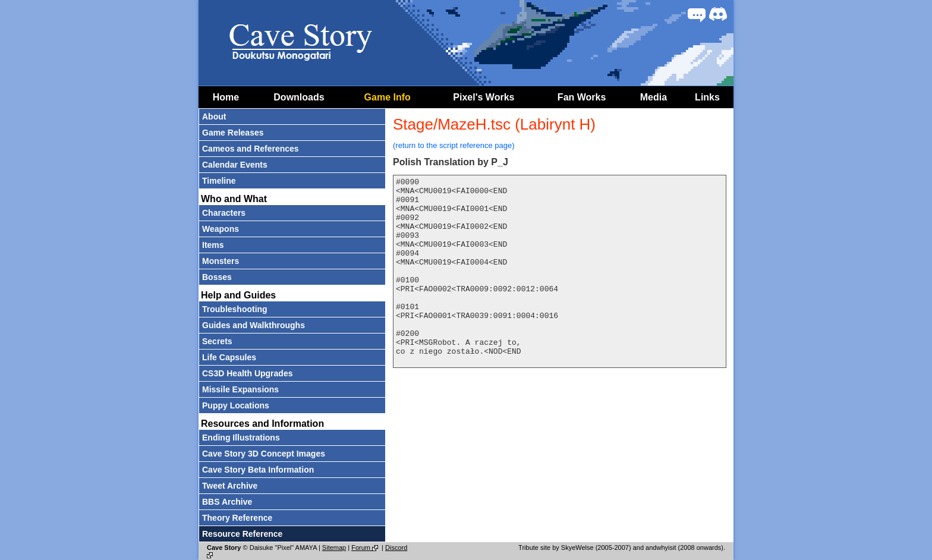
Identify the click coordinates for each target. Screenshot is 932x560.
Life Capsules (229, 357)
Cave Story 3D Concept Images (264, 454)
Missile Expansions (240, 389)
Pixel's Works (484, 97)
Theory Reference (237, 518)
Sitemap (334, 548)
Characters (224, 213)
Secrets (217, 341)
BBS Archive (227, 502)
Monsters (221, 261)
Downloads (299, 97)
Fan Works (582, 97)
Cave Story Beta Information (258, 470)
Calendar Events (235, 165)
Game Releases (233, 133)
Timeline (219, 181)
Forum (366, 548)
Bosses (217, 277)
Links (707, 97)
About (214, 117)
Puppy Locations (236, 405)
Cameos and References (251, 149)
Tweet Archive (230, 486)
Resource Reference (242, 534)
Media (654, 97)
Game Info (388, 97)
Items (213, 245)
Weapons (221, 229)
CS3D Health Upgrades (247, 373)
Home (226, 97)
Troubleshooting (235, 309)
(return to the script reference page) (454, 145)
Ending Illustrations (241, 438)
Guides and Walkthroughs (254, 325)
